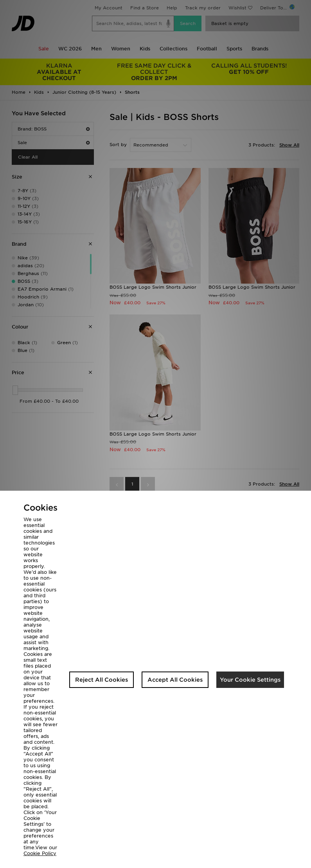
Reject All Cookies (102, 680)
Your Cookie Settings (250, 680)
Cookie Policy (40, 853)
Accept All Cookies (175, 680)
